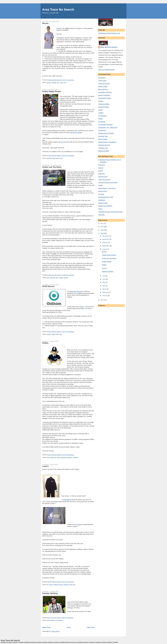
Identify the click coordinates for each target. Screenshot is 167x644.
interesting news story (76, 291)
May (104, 282)
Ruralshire (68, 500)
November (106, 239)
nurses (62, 83)
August (105, 249)
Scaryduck (102, 200)
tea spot (66, 278)
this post (64, 142)
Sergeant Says (103, 136)
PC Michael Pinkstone (105, 124)
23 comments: (70, 275)
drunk (57, 158)
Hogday (101, 101)
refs (57, 278)
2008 (102, 233)
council (49, 334)
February (105, 292)
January (105, 296)
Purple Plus (102, 130)
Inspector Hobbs (104, 107)
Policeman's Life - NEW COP (108, 127)
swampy (61, 620)
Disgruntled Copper (105, 98)
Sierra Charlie (103, 139)
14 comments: (70, 332)
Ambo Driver (102, 81)
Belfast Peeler (103, 86)
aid (48, 584)
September (106, 246)
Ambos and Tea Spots (52, 167)
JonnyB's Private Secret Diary (108, 182)
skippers (70, 457)
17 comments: (70, 80)
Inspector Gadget (104, 104)
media (53, 334)
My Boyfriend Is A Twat (106, 197)
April (104, 286)
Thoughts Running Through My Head (110, 212)
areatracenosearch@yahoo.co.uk (109, 33)
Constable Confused (105, 92)
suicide (61, 278)
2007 (102, 300)
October (105, 242)
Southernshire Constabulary (107, 142)
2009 (102, 230)
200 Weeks (102, 78)
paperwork (53, 457)
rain (57, 620)
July (104, 276)
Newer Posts (46, 627)
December (106, 236)
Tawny (100, 209)
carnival (49, 158)
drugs (53, 158)
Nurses (45, 23)
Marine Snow (103, 191)
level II (61, 584)
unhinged (75, 457)
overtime (66, 584)
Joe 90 (100, 110)
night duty (53, 278)
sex (65, 83)
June (104, 279)
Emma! (101, 171)
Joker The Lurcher (104, 179)
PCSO (82, 307)
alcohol (49, 83)
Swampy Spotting (50, 593)
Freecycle (101, 174)
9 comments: (70, 618)
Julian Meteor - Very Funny (107, 188)
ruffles (58, 457)
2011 (102, 223)
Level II (45, 466)
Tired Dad (101, 215)
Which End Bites (104, 151)
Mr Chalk (101, 194)
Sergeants (64, 457)
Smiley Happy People (51, 91)
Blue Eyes (102, 165)
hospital (54, 83)
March (105, 289)
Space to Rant (103, 203)
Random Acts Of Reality (106, 133)
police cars (72, 584)
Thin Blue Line (103, 148)
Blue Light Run (103, 89)
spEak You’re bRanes (105, 206)
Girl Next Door (103, 177)
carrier (51, 584)
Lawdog (101, 113)
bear (48, 457)
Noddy (100, 119)
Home (69, 627)
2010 (102, 227)
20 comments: (70, 455)
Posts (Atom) (55, 631)
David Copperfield (104, 95)
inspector (56, 584)
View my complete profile (106, 70)
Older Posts (91, 627)
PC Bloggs (102, 122)
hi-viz (61, 158)
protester (52, 620)
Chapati (101, 168)
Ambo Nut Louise (104, 83)
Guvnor (79, 524)
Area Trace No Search (58, 10)
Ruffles (45, 343)
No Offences (102, 116)
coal (48, 620)
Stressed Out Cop (104, 145)
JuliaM (100, 185)
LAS (58, 83)
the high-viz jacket (76, 132)
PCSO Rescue (48, 286)
